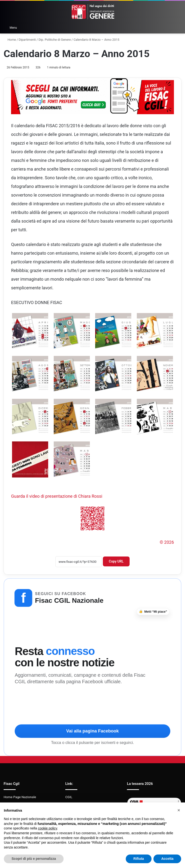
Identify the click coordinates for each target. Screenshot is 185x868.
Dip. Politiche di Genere (55, 40)
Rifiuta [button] (139, 859)
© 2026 (167, 542)
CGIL (69, 797)
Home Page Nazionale (20, 797)
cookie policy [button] (48, 828)
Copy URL (116, 561)
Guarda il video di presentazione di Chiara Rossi (57, 496)
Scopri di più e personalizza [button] (34, 859)
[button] (179, 810)
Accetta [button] (167, 859)
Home (10, 40)
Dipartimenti (27, 40)
